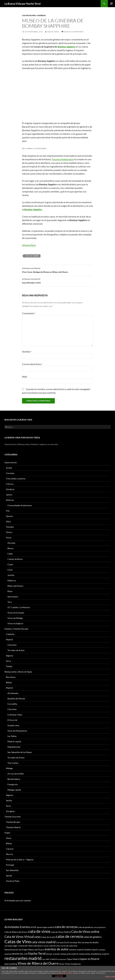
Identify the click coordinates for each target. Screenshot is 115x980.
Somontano (13, 597)
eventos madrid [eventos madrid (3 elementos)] (76, 950)
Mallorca (12, 580)
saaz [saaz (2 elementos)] (44, 959)
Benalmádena (14, 779)
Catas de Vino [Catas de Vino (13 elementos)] (18, 941)
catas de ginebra (32, 256)
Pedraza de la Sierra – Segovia (20, 859)
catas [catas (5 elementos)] (37, 937)
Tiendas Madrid (13, 827)
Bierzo (10, 548)
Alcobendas (13, 693)
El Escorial (12, 720)
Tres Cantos (13, 763)
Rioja (10, 591)
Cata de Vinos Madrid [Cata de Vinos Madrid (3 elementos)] (61, 932)
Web (24, 377)
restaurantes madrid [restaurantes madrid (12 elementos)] (23, 958)
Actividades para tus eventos (18, 900)
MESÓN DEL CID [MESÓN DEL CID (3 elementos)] (20, 954)
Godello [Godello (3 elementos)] (88, 950)
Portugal (10, 865)
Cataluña (10, 634)
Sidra (8, 521)
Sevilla (9, 800)
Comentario (29, 313)
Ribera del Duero (15, 586)
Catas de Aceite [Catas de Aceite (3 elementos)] (48, 937)
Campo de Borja (15, 559)
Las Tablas (12, 736)
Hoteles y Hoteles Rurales (16, 629)
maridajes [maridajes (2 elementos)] (102, 950)
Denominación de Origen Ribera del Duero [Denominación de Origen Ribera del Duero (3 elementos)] (24, 950)
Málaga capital (14, 790)
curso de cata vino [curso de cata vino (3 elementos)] (69, 946)
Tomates (10, 527)
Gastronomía (29, 15)
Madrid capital (14, 741)
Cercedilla (12, 704)
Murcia (9, 854)
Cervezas (10, 473)
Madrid (9, 639)
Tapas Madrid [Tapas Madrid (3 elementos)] (73, 959)
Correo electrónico (32, 364)
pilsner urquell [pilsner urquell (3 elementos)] (53, 954)
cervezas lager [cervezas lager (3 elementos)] (11, 946)
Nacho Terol (53, 32)
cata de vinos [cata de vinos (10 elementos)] (39, 931)
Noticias (10, 500)
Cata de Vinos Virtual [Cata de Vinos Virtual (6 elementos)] (19, 937)
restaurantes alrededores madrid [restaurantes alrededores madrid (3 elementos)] (94, 954)
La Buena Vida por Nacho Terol (23, 4)
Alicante (11, 543)
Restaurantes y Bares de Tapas (18, 672)
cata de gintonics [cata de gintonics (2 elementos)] (100, 927)
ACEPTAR (59, 976)
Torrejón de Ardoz (16, 650)
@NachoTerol (29, 245)
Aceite (9, 468)
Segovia (10, 656)
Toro (10, 602)
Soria (8, 661)
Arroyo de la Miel (16, 774)
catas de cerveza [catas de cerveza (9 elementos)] (69, 936)
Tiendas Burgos (13, 822)
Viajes (7, 833)
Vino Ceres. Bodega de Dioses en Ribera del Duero (57, 270)
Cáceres (10, 849)
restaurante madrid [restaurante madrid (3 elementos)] (69, 954)
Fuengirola (13, 784)
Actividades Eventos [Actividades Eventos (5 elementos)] (17, 927)
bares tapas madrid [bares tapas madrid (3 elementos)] (46, 927)
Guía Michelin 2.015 (57, 281)
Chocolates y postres (16, 479)
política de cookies (65, 973)
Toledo (9, 666)
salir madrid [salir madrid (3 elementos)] (51, 959)
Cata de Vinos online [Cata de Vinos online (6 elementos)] (85, 931)
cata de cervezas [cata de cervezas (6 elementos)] (66, 927)
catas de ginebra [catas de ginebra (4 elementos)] (92, 937)
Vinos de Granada (16, 613)
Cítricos (10, 484)
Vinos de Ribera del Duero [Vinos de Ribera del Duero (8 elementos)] (38, 963)
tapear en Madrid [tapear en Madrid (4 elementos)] (90, 959)
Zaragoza (10, 811)
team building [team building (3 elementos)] (11, 964)
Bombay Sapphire (66, 47)
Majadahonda (14, 747)
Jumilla (11, 575)
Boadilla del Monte (16, 699)
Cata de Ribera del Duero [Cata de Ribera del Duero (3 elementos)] (16, 932)
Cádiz (10, 554)
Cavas (10, 564)
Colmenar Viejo (15, 715)
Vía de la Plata (13, 881)
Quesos (9, 516)
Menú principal (111, 4)
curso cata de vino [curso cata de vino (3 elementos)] (52, 946)
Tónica (9, 532)
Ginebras (41, 15)
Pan (8, 511)
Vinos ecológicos (15, 623)
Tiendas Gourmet (13, 817)
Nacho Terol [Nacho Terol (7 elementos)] (37, 953)
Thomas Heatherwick (63, 159)
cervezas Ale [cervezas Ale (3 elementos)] (75, 942)
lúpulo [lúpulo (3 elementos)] (95, 950)
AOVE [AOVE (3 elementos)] (33, 927)
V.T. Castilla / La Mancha (19, 607)
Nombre (27, 352)
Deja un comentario (74, 32)
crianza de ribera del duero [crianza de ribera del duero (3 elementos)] (30, 946)
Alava (9, 838)
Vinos (9, 538)
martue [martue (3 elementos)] (8, 954)
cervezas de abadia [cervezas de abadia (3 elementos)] (90, 942)
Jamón (9, 495)
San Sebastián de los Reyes (20, 752)
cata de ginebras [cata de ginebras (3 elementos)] (86, 927)
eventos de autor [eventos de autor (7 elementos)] (57, 949)
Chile (10, 570)
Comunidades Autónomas (20, 505)
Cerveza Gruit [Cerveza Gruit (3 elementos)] (62, 942)
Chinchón (12, 645)
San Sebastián (12, 870)
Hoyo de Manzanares (17, 731)
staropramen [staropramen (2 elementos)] (62, 959)
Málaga (9, 768)
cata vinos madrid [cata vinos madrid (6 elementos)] (43, 942)
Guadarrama (13, 725)
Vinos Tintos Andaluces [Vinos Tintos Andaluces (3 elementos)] (70, 964)
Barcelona (11, 677)
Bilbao (9, 682)
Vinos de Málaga (15, 618)
